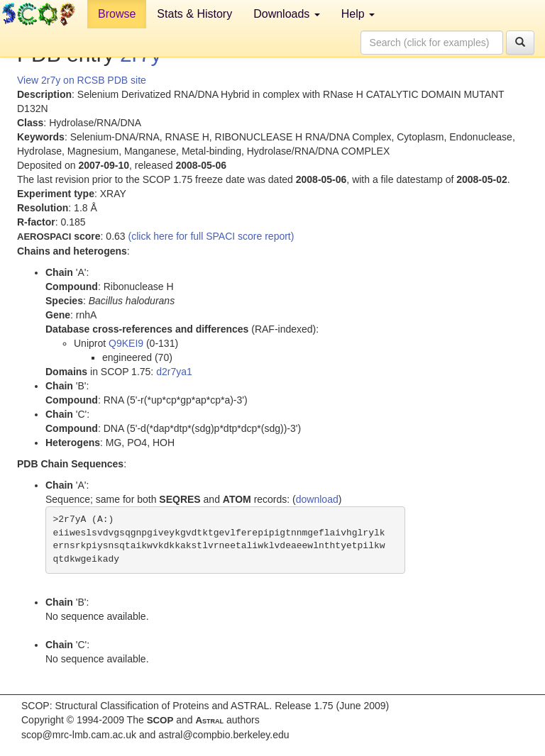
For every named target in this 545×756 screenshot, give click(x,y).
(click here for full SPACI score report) (211, 236)
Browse (117, 14)
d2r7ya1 (174, 372)
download (317, 499)
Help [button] (358, 14)
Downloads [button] (287, 14)
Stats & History (194, 14)
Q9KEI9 (126, 343)
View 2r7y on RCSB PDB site (82, 80)
